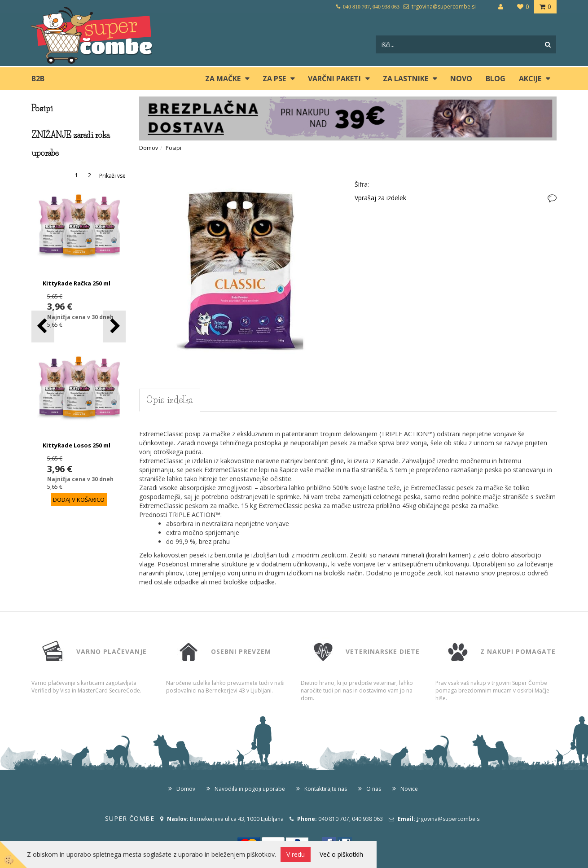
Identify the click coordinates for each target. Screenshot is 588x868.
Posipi (173, 148)
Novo (461, 79)
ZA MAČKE (223, 79)
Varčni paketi (334, 79)
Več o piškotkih (341, 854)
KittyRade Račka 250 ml (77, 283)
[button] (114, 327)
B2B (38, 79)
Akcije (530, 79)
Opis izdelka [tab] (170, 400)
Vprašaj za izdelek (380, 198)
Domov (149, 148)
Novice (409, 789)
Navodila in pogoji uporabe (250, 789)
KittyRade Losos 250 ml (77, 445)
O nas (374, 789)
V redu (296, 854)
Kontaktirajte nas (326, 789)
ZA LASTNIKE (406, 79)
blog (496, 79)
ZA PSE (274, 79)
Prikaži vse (112, 176)
